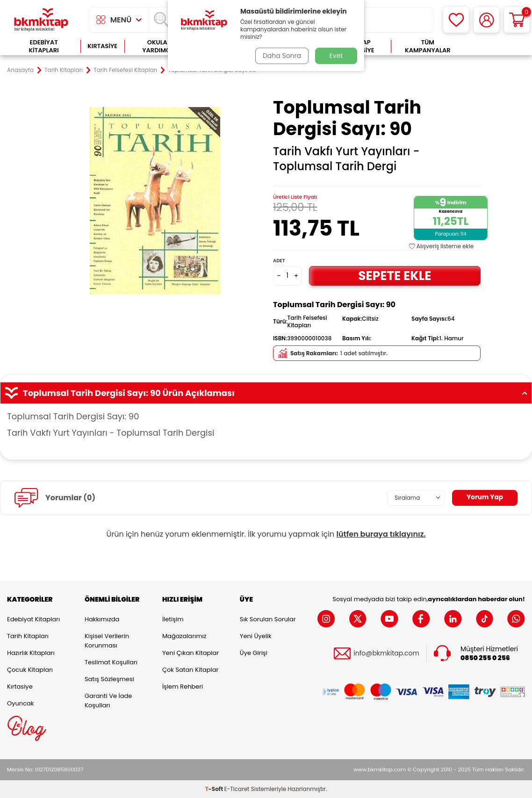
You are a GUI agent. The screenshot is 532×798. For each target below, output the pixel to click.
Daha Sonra (281, 56)
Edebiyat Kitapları (44, 47)
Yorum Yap (484, 497)
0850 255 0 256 (485, 658)
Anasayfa (20, 70)
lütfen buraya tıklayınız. (381, 534)
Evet (336, 56)
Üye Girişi (254, 653)
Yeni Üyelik (256, 636)
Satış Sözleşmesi (109, 679)
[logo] (41, 20)
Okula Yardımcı (157, 47)
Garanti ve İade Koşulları (108, 701)
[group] (155, 201)
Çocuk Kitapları (30, 670)
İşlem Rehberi (183, 687)
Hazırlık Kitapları (31, 653)
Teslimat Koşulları (111, 662)
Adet (279, 261)
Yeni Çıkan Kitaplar (191, 653)
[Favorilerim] (456, 20)
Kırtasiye (102, 46)
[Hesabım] (486, 20)
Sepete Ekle (395, 276)
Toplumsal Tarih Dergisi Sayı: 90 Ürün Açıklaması (266, 393)
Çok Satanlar (495, 47)
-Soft (215, 789)
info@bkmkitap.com (386, 653)
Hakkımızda (102, 619)
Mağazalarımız (184, 636)
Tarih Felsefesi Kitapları (125, 70)
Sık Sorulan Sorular (268, 619)
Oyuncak (21, 703)
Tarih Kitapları (64, 70)
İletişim (173, 619)
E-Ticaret (237, 789)
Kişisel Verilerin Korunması (107, 641)
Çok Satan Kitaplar (190, 670)
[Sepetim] (517, 20)
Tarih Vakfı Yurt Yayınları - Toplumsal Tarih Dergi (346, 159)
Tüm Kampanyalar (428, 47)
